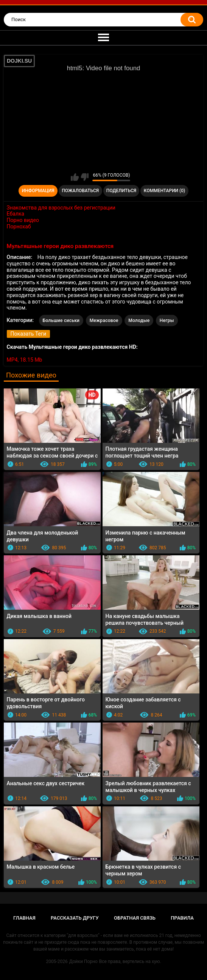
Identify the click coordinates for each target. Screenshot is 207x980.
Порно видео (23, 220)
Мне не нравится (85, 177)
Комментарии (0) (164, 191)
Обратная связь (135, 918)
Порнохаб (19, 227)
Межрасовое (104, 321)
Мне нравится (75, 177)
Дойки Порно (83, 962)
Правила (182, 918)
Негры (167, 321)
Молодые (139, 321)
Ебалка (16, 214)
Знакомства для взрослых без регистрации (61, 208)
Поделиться (121, 191)
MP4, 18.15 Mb (25, 360)
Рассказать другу (75, 918)
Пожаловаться (80, 191)
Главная (24, 918)
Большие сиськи (61, 321)
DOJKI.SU (19, 61)
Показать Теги (28, 334)
